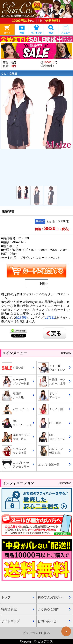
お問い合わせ (47, 621)
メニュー (66, 29)
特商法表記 (9, 609)
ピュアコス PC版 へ (36, 633)
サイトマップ (11, 621)
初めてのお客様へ (50, 597)
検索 (51, 29)
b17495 (21, 318)
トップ (6, 597)
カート (7, 29)
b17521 (50, 318)
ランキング (36, 29)
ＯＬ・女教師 (9, 74)
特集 (22, 29)
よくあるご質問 (48, 609)
